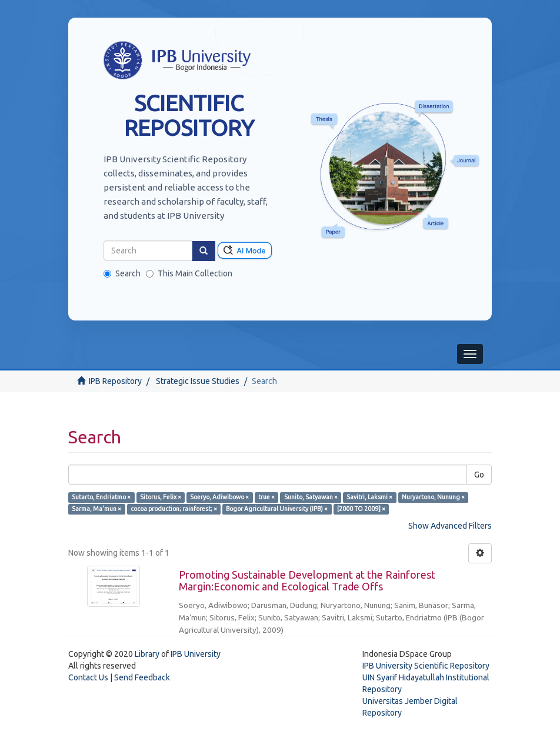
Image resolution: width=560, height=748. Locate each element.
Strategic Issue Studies (198, 381)
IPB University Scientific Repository (426, 666)
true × (266, 497)
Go (479, 475)
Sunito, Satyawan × (311, 497)
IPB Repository (115, 381)
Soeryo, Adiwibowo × (219, 497)
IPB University (196, 654)
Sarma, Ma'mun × (96, 509)
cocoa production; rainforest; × (174, 509)
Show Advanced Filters (450, 526)
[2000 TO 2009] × (361, 509)
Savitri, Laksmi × (369, 497)
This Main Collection (189, 273)
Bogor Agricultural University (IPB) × (277, 509)
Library (147, 654)
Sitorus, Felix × (161, 497)
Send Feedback (142, 677)
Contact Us (88, 677)
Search (122, 273)
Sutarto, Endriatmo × (101, 497)
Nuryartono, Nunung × (433, 497)
